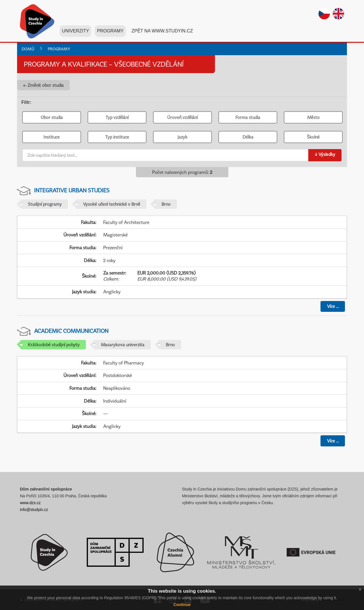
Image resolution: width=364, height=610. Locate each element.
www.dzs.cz (30, 503)
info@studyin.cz (34, 510)
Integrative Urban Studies (72, 190)
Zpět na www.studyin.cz (162, 31)
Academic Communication (71, 331)
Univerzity (76, 31)
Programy (110, 31)
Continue (182, 605)
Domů (28, 49)
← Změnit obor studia (43, 85)
